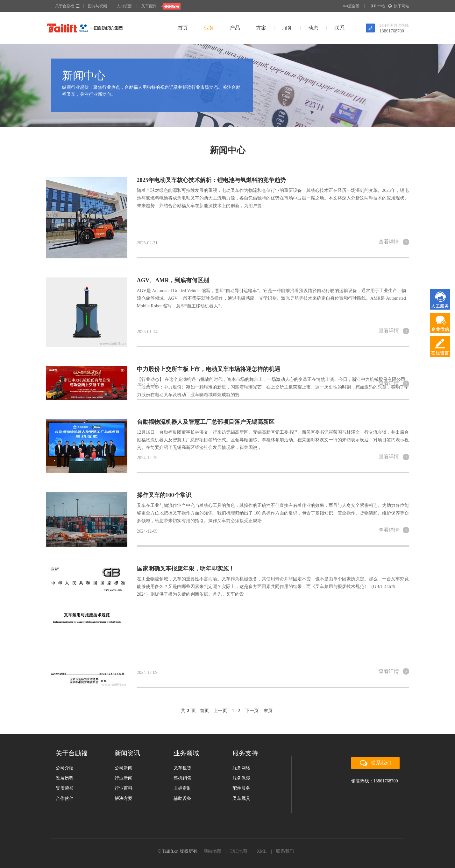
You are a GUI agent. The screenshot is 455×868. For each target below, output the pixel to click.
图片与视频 (97, 6)
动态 (313, 28)
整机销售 (182, 778)
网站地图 (212, 851)
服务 (287, 28)
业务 (209, 28)
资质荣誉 (65, 788)
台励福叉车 (84, 28)
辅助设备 (182, 798)
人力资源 (124, 6)
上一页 (220, 711)
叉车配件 (149, 6)
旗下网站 (399, 6)
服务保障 (241, 778)
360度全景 (351, 6)
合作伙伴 (65, 798)
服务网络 (241, 768)
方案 (261, 28)
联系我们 (375, 763)
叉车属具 (241, 798)
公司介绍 (65, 768)
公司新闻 (124, 768)
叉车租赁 (182, 768)
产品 (235, 28)
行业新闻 (124, 778)
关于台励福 (65, 6)
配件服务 (241, 788)
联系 (339, 28)
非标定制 (182, 788)
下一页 (252, 711)
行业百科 (124, 788)
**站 (379, 6)
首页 (183, 28)
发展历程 (65, 778)
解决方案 (124, 798)
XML (262, 851)
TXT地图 (238, 851)
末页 (268, 711)
